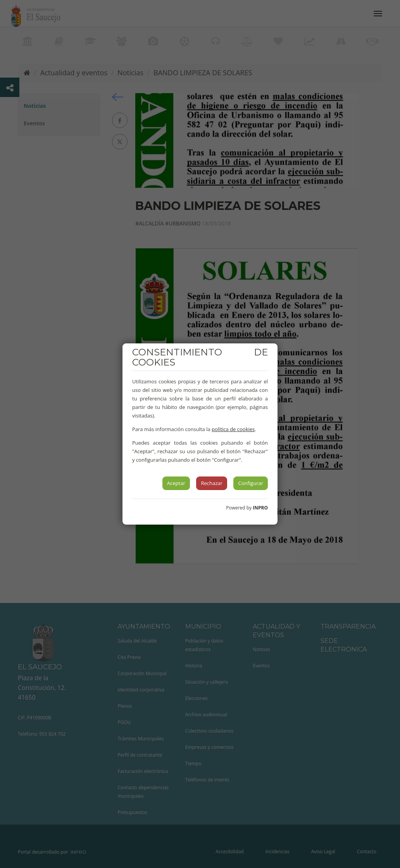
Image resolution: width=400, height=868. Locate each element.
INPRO (260, 508)
